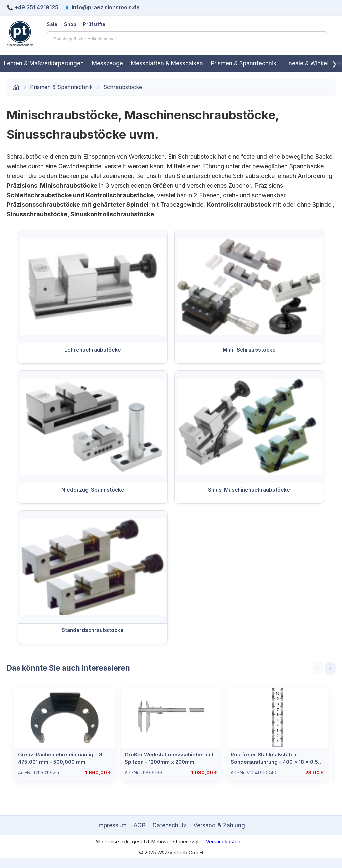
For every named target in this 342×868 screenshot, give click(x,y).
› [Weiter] (330, 668)
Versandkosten (223, 841)
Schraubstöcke (123, 87)
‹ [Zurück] (318, 668)
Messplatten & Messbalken (167, 63)
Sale (52, 24)
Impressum (112, 825)
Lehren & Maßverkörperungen (44, 63)
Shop (70, 24)
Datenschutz (169, 825)
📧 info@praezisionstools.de (102, 7)
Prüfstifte (94, 24)
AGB (139, 825)
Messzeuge (107, 63)
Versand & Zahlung (219, 825)
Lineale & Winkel (306, 63)
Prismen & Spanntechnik (244, 63)
